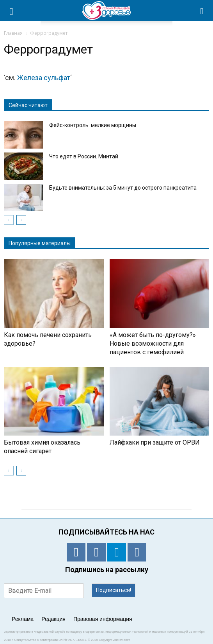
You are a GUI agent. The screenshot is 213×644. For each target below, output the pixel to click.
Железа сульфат (44, 78)
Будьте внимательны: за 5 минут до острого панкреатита (123, 188)
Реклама (23, 619)
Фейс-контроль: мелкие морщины (93, 125)
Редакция (53, 619)
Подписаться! (114, 590)
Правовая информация (103, 619)
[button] (202, 11)
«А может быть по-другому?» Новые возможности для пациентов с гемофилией (153, 344)
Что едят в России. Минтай (84, 156)
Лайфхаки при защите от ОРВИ (155, 442)
